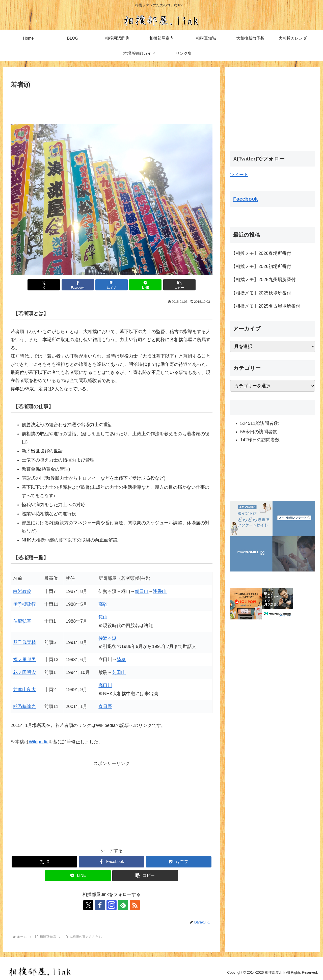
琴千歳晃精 (24, 642)
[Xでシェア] (44, 285)
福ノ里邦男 (24, 660)
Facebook (246, 199)
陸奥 (121, 660)
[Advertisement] (112, 104)
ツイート (239, 175)
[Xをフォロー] (88, 905)
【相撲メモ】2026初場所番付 (261, 266)
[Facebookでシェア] (78, 285)
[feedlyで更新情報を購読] (123, 905)
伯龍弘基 (22, 621)
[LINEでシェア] (145, 285)
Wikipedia (39, 742)
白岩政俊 (22, 591)
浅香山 (160, 591)
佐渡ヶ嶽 (107, 638)
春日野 (105, 706)
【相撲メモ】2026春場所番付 (261, 253)
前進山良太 (24, 690)
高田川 (105, 686)
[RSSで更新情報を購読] (135, 905)
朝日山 (142, 591)
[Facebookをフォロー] (100, 905)
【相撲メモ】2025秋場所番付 (261, 293)
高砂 (103, 604)
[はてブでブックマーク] (112, 285)
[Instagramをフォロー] (112, 905)
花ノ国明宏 (24, 672)
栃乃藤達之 (24, 706)
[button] (179, 285)
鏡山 (103, 617)
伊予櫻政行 (24, 604)
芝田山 (119, 672)
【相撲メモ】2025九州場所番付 (263, 280)
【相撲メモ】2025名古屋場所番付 (266, 306)
